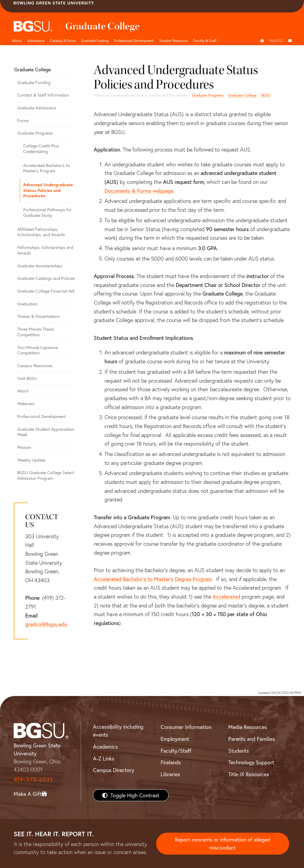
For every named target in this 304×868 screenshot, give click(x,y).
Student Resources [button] (174, 40)
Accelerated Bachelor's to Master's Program (46, 168)
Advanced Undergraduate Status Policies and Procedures (48, 190)
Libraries (170, 774)
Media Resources (248, 727)
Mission (24, 447)
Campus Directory (114, 770)
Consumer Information (186, 727)
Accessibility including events (118, 731)
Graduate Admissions (37, 108)
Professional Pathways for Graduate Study (47, 212)
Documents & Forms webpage (139, 191)
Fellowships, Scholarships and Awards (45, 250)
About (17, 40)
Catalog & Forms (63, 40)
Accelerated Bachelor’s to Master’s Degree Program (153, 579)
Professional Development (134, 40)
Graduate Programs (208, 95)
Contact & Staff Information (43, 95)
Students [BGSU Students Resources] (239, 751)
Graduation (27, 304)
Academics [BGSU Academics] (105, 747)
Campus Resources (35, 366)
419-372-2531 (33, 779)
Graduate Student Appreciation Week (46, 432)
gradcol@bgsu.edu (46, 624)
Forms (23, 120)
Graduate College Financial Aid (46, 291)
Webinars (26, 404)
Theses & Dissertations (38, 316)
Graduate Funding (95, 40)
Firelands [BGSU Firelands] (171, 762)
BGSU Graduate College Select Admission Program (46, 475)
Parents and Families (252, 739)
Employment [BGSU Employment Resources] (175, 739)
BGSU (266, 95)
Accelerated (226, 596)
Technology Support (251, 762)
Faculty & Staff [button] (205, 40)
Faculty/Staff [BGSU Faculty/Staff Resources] (176, 751)
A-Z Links (104, 758)
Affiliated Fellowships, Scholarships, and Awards (41, 232)
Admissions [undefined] (36, 40)
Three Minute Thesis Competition (36, 332)
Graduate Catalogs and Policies (46, 278)
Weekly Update (31, 460)
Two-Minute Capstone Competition (38, 350)
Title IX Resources (249, 774)
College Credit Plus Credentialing (41, 149)
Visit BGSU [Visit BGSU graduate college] (27, 378)
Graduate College (242, 95)
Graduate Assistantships (40, 266)
